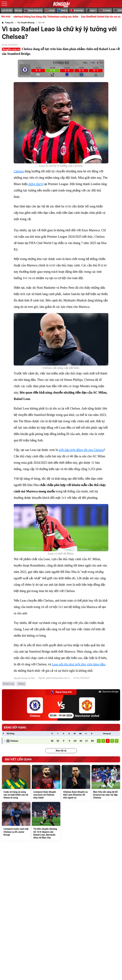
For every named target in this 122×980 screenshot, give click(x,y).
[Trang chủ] (8, 23)
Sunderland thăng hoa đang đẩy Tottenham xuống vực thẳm (48, 17)
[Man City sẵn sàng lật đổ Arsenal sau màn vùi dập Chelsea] (106, 783)
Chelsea (19, 171)
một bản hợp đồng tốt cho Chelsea (81, 450)
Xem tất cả (61, 751)
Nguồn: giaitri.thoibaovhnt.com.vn (54, 678)
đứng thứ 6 (36, 184)
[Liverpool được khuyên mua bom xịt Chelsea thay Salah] (46, 783)
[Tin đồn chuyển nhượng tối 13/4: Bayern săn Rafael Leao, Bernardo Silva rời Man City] (46, 821)
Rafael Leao (9, 684)
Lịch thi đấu (7, 10)
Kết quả (18, 10)
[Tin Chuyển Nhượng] (26, 23)
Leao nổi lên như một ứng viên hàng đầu (78, 664)
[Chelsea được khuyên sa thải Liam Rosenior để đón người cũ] (76, 783)
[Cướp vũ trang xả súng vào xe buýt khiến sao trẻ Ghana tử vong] (16, 783)
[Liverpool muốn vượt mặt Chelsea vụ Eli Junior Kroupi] (16, 821)
